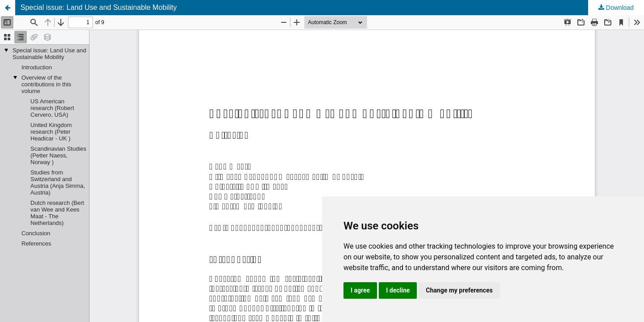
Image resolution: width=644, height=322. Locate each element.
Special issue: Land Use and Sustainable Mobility (99, 7)
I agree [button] (360, 290)
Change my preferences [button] (459, 290)
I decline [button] (398, 290)
